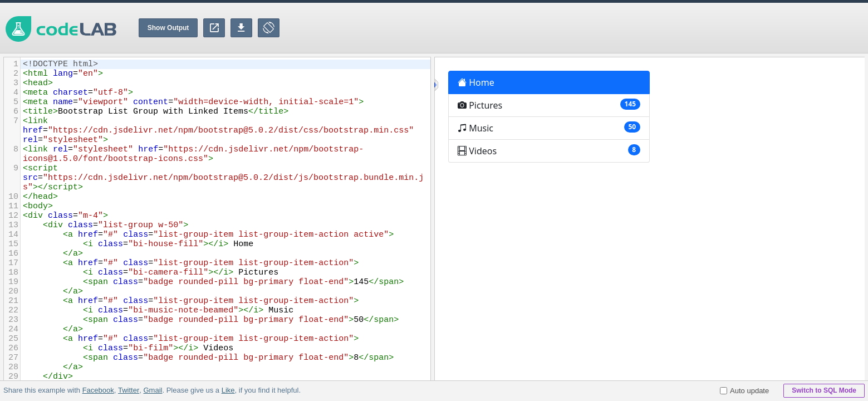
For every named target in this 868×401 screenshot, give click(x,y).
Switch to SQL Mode (824, 390)
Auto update (744, 391)
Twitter (129, 390)
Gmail (153, 390)
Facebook (98, 390)
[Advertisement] (665, 28)
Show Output (168, 28)
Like (228, 390)
